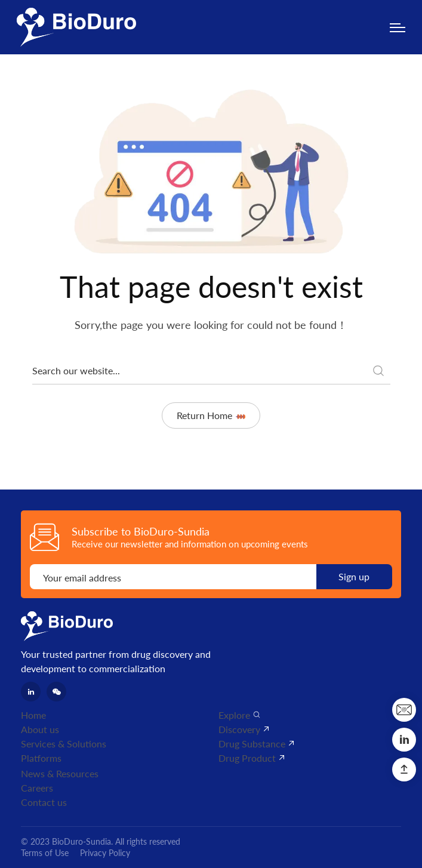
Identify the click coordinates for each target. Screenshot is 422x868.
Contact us (44, 802)
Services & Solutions (64, 744)
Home (33, 715)
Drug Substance (252, 744)
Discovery (239, 729)
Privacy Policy (105, 853)
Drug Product (247, 758)
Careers (37, 788)
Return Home (211, 415)
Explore (234, 715)
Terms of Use (45, 853)
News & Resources (60, 773)
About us (40, 729)
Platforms (41, 758)
